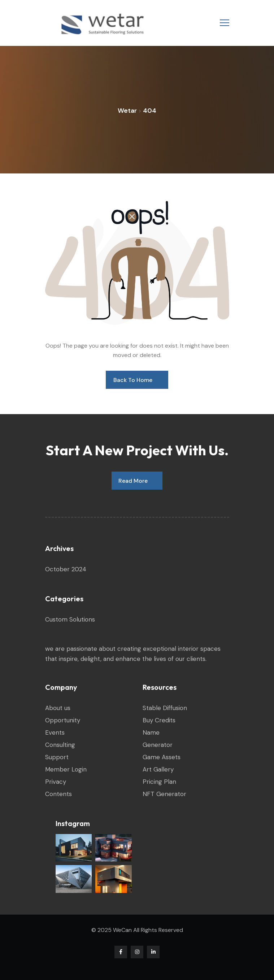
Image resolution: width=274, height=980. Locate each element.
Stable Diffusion (165, 708)
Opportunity (63, 720)
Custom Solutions (70, 619)
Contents (58, 794)
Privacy (56, 782)
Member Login (66, 769)
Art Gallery (158, 769)
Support (57, 757)
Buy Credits (159, 720)
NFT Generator (164, 794)
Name (151, 732)
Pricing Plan (159, 782)
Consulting (60, 745)
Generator (158, 745)
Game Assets (162, 757)
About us (58, 708)
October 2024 (66, 569)
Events (55, 732)
